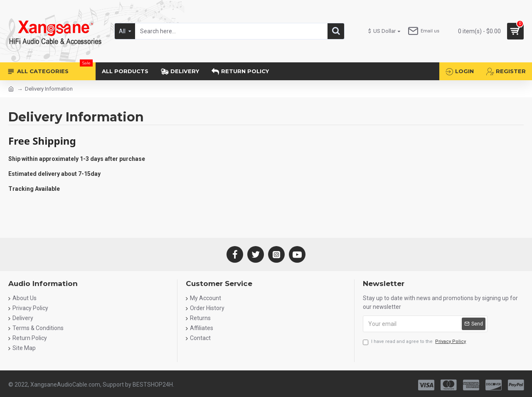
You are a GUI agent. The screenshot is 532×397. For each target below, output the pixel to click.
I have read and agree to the (415, 342)
